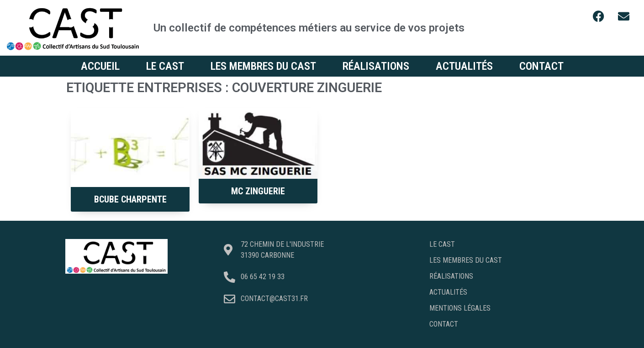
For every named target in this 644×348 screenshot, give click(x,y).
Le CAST (165, 66)
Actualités (464, 66)
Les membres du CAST (263, 66)
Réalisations (376, 66)
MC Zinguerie (258, 191)
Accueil (100, 66)
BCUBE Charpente (130, 199)
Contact (541, 66)
